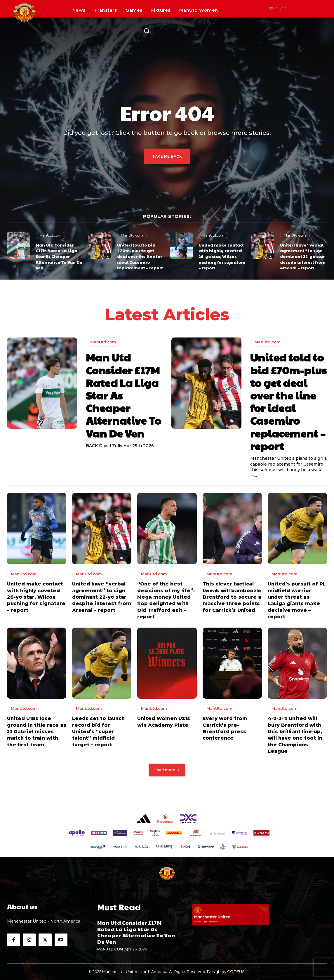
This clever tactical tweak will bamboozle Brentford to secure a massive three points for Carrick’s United (232, 598)
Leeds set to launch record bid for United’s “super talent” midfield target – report (98, 733)
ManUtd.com (51, 235)
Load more (167, 771)
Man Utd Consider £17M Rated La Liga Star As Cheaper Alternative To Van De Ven (59, 256)
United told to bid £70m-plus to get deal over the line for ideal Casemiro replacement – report (140, 256)
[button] (147, 31)
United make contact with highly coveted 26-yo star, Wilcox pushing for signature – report (222, 256)
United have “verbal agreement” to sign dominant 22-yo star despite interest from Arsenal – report (303, 256)
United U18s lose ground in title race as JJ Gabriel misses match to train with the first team (37, 733)
